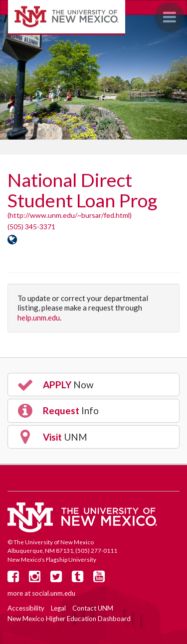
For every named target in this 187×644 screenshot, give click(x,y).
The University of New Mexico (67, 17)
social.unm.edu (54, 593)
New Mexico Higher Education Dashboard (69, 619)
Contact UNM (93, 608)
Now (55, 385)
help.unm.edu (39, 318)
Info (57, 411)
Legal (58, 608)
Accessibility (26, 608)
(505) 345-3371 (31, 227)
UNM (52, 437)
